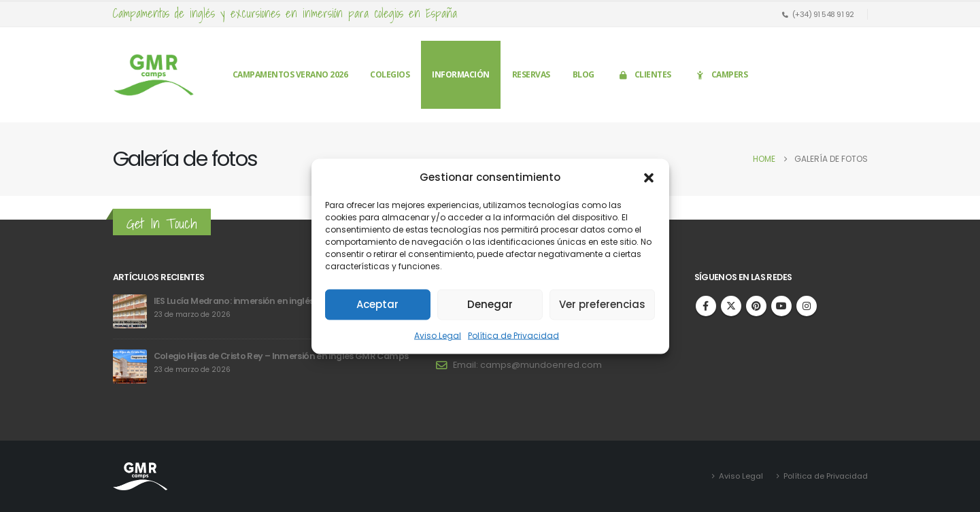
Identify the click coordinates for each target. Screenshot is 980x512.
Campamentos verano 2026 (290, 74)
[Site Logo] (154, 75)
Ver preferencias (602, 304)
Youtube (781, 306)
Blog (584, 74)
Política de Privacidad (513, 335)
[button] (649, 177)
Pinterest (756, 306)
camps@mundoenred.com (541, 365)
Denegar (490, 304)
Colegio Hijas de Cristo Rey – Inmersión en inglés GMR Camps (281, 356)
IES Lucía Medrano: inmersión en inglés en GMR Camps (268, 301)
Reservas (531, 74)
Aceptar (377, 304)
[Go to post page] (130, 311)
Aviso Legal (438, 335)
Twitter (731, 306)
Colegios (390, 74)
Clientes (644, 74)
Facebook (706, 306)
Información (461, 74)
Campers (721, 74)
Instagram (807, 306)
